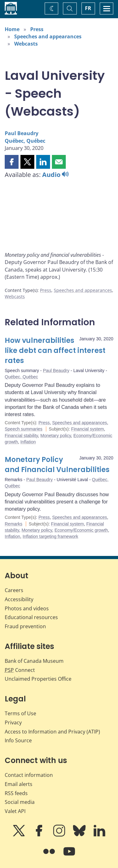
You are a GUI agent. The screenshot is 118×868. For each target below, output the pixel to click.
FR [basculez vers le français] (88, 8)
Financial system (87, 429)
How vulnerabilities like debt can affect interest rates (55, 351)
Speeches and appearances (48, 36)
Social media (20, 802)
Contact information (29, 775)
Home (12, 29)
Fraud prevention (25, 626)
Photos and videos (27, 608)
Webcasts (26, 44)
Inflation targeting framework (51, 536)
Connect (20, 670)
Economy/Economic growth (81, 530)
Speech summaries (24, 429)
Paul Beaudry (22, 133)
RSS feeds (16, 793)
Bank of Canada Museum (34, 661)
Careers (14, 590)
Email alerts (19, 784)
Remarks (14, 524)
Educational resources (31, 617)
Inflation (28, 442)
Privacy (13, 722)
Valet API (15, 811)
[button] (12, 162)
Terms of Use (20, 713)
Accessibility (19, 599)
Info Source (18, 740)
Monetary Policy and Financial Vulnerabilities (57, 465)
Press (37, 29)
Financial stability (21, 436)
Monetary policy (56, 436)
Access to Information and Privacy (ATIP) (52, 732)
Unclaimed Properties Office (38, 679)
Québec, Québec (25, 141)
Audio (55, 175)
